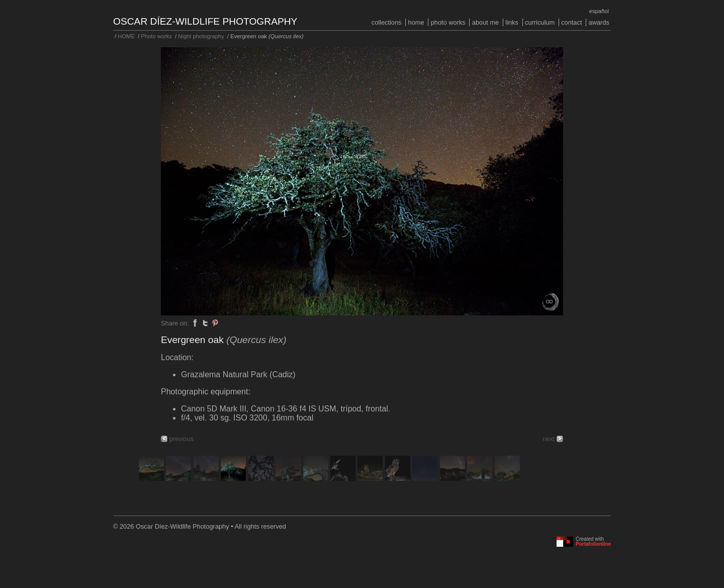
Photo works (448, 22)
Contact (571, 22)
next (549, 439)
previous (182, 439)
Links (512, 22)
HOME (416, 22)
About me (485, 22)
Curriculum (540, 22)
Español (599, 11)
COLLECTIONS (387, 22)
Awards (599, 22)
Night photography (201, 36)
